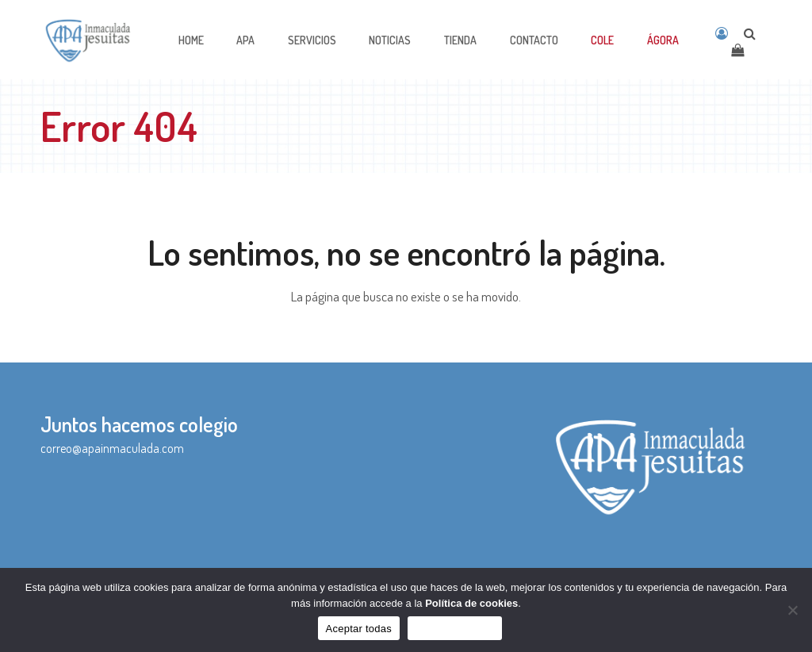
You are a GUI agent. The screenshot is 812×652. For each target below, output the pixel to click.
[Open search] (750, 33)
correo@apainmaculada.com (112, 448)
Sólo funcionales (455, 629)
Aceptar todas (359, 629)
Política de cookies (471, 603)
